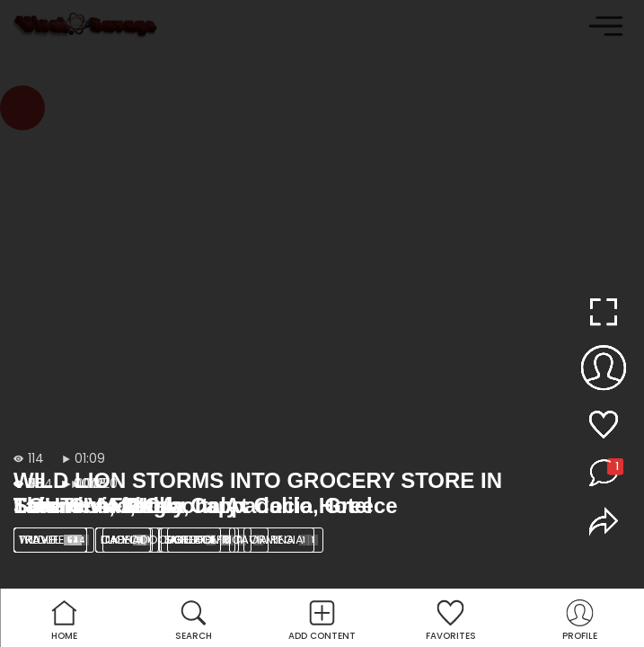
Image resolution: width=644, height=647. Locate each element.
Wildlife (54, 540)
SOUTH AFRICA (215, 540)
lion (128, 540)
